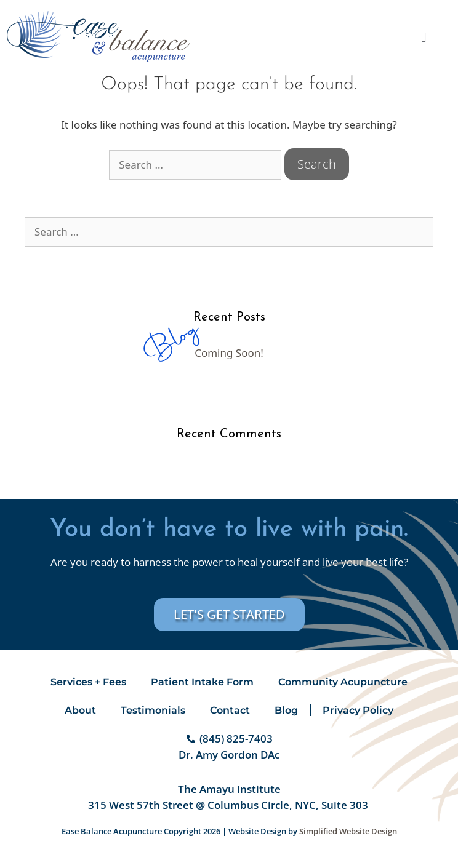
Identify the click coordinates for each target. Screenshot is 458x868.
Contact (230, 710)
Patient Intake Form (202, 682)
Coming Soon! (229, 353)
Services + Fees (88, 682)
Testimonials (153, 710)
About (80, 710)
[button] (424, 37)
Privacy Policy (358, 710)
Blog (286, 710)
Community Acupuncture (343, 682)
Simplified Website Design (348, 831)
